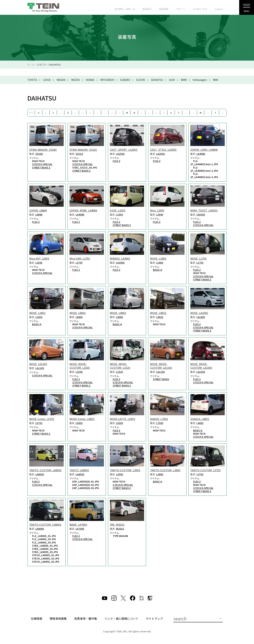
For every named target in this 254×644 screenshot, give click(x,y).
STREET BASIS (161, 379)
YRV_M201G (117, 525)
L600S (79, 317)
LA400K (201, 154)
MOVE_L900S (118, 313)
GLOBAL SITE (200, 9)
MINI (215, 80)
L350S (120, 474)
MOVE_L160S (158, 258)
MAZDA (75, 80)
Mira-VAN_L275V (80, 258)
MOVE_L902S (158, 313)
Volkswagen (200, 80)
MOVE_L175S (198, 258)
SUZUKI (141, 80)
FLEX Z (117, 161)
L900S (120, 317)
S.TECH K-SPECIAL (42, 164)
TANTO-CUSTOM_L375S (205, 470)
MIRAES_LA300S (120, 258)
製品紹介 (147, 9)
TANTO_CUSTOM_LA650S (45, 470)
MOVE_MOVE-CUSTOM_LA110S (161, 366)
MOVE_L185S (37, 313)
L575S (39, 423)
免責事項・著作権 (86, 618)
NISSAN (61, 80)
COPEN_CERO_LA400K (204, 150)
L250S (39, 263)
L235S (120, 215)
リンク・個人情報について (121, 618)
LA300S (120, 263)
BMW (184, 80)
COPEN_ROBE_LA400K (83, 210)
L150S (79, 372)
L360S (160, 474)
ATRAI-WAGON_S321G (83, 150)
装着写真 (42, 65)
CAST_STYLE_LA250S (163, 150)
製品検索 (164, 9)
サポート (181, 9)
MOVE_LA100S (199, 313)
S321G (79, 154)
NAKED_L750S (159, 419)
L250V (160, 215)
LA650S (40, 474)
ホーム (31, 65)
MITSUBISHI (107, 80)
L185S (39, 317)
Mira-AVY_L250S (39, 258)
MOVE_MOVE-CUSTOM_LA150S (201, 366)
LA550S (201, 215)
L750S (160, 423)
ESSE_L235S (118, 210)
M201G (120, 529)
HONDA (90, 80)
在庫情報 (37, 618)
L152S (120, 372)
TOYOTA (32, 80)
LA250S (120, 154)
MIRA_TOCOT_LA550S (204, 210)
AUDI (172, 80)
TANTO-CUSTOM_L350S (125, 470)
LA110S (40, 368)
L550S (120, 423)
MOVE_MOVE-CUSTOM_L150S (80, 366)
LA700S (80, 529)
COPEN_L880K (38, 210)
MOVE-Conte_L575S (42, 419)
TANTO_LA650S (79, 470)
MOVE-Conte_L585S (82, 419)
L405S (200, 423)
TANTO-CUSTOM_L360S (165, 470)
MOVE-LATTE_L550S (123, 419)
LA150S (201, 372)
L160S (160, 263)
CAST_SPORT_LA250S (124, 150)
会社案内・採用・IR (125, 9)
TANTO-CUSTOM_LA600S (45, 525)
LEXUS (47, 80)
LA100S (201, 317)
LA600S (40, 529)
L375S (200, 474)
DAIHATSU (157, 80)
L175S (200, 263)
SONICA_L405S (200, 419)
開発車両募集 (58, 618)
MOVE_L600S (78, 313)
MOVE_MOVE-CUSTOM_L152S (120, 366)
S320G (39, 154)
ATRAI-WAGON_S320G (43, 150)
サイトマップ (154, 618)
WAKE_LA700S (78, 525)
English (219, 9)
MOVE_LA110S (38, 364)
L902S (160, 317)
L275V (79, 263)
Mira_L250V (157, 210)
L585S (79, 423)
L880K (39, 215)
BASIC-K (158, 270)
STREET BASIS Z (41, 168)
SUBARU (125, 80)
